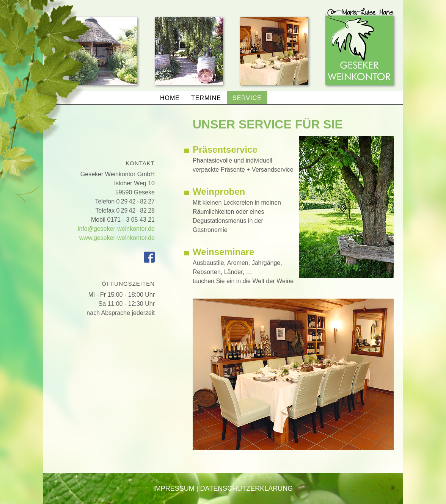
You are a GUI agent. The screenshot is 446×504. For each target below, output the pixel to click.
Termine (206, 98)
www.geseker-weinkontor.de (117, 238)
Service (247, 98)
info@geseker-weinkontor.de (116, 229)
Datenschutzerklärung (247, 488)
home (170, 98)
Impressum (174, 488)
